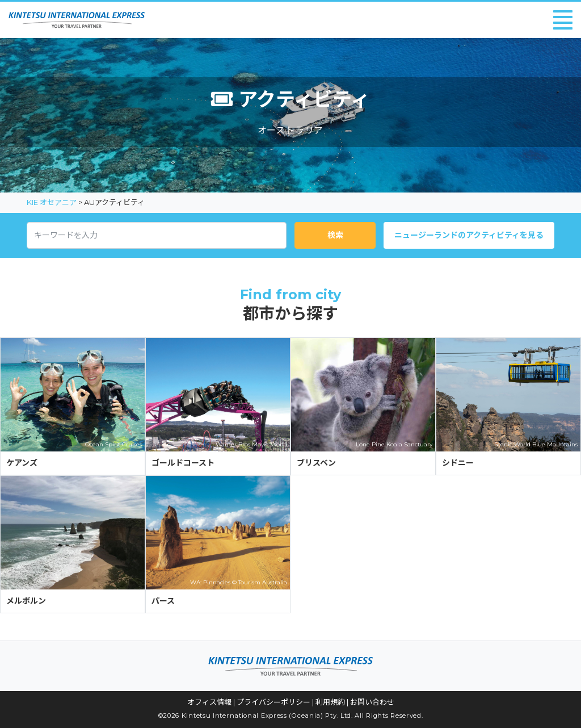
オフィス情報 (209, 702)
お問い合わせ (372, 702)
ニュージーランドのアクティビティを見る (469, 235)
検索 (335, 235)
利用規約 (330, 702)
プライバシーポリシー (273, 702)
